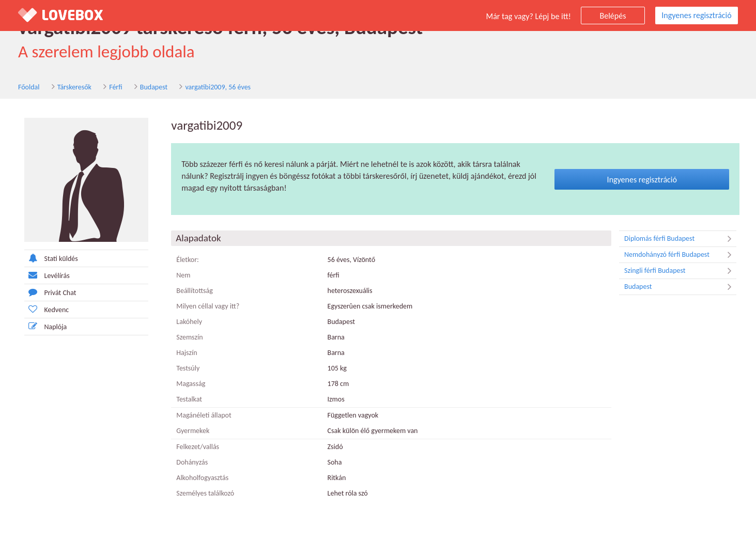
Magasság (191, 384)
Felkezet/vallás (198, 447)
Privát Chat (50, 292)
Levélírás (47, 275)
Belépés (613, 16)
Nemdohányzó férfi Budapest (680, 255)
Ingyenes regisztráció (696, 15)
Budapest (154, 87)
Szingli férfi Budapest (680, 271)
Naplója (46, 326)
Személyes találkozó (205, 493)
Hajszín (187, 353)
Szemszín (189, 337)
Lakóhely (189, 322)
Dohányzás (192, 462)
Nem (183, 275)
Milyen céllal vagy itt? (208, 306)
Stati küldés (51, 258)
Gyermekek (193, 431)
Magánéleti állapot (204, 415)
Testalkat (189, 399)
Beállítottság (195, 291)
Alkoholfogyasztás (202, 478)
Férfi (115, 87)
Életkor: (188, 260)
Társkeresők (74, 87)
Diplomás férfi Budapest (680, 239)
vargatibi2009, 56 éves (218, 87)
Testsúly (188, 368)
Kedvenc (47, 309)
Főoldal (29, 87)
